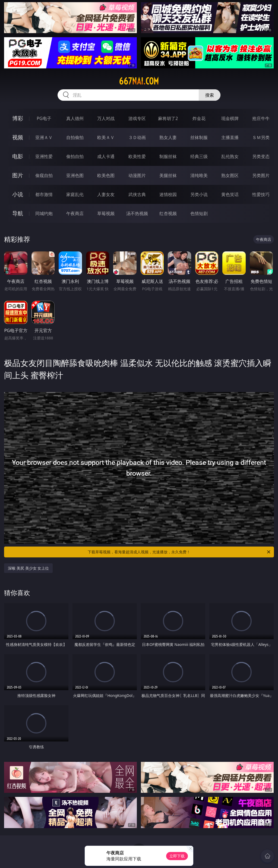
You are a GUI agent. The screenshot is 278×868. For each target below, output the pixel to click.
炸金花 (199, 118)
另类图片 (261, 175)
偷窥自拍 (44, 175)
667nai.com (139, 81)
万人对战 (106, 118)
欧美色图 (106, 175)
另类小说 (199, 194)
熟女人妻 (168, 137)
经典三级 (199, 156)
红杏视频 (168, 213)
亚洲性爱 (44, 156)
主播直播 (230, 137)
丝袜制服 (199, 137)
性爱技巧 (261, 194)
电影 (18, 156)
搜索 (210, 95)
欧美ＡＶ (106, 137)
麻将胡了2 (168, 118)
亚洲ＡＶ (44, 137)
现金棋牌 (230, 118)
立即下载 (177, 856)
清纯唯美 (199, 175)
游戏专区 (137, 118)
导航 (18, 213)
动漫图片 (137, 175)
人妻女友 (106, 194)
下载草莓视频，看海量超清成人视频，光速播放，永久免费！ (179, 552)
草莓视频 (106, 213)
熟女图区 (230, 175)
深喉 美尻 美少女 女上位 (28, 568)
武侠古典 (137, 194)
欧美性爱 (137, 156)
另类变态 (261, 156)
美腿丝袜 (168, 175)
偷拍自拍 (75, 156)
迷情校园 (168, 194)
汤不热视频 (137, 213)
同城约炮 (44, 213)
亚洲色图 (75, 175)
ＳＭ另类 (261, 137)
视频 (18, 137)
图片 (18, 175)
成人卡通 (106, 156)
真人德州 (75, 118)
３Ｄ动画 (137, 137)
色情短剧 (199, 213)
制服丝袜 (168, 156)
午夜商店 (75, 213)
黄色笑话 (230, 194)
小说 (18, 194)
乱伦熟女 (230, 156)
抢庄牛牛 (261, 118)
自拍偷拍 (75, 137)
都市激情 (44, 194)
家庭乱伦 (75, 194)
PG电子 (44, 118)
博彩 (18, 118)
